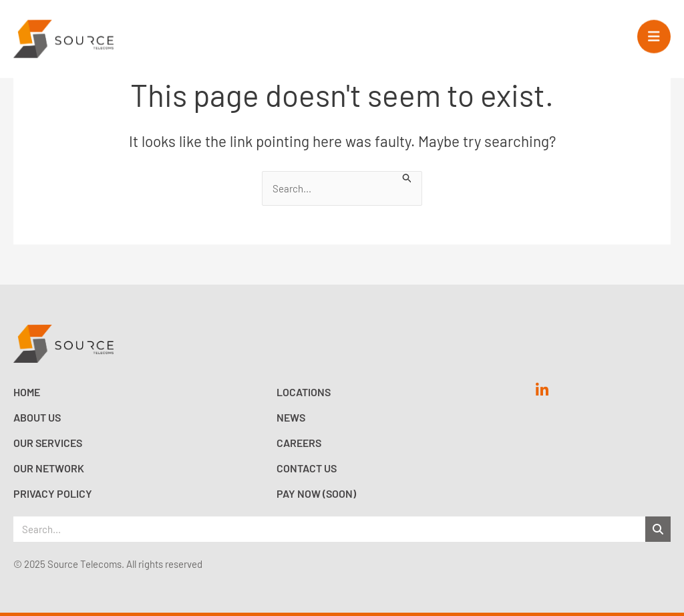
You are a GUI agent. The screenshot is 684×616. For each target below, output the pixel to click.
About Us (37, 417)
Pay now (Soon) (316, 493)
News (291, 417)
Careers (299, 443)
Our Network (49, 468)
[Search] (658, 529)
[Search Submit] (407, 177)
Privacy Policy (53, 493)
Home (27, 392)
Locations (304, 392)
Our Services (48, 443)
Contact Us (307, 468)
